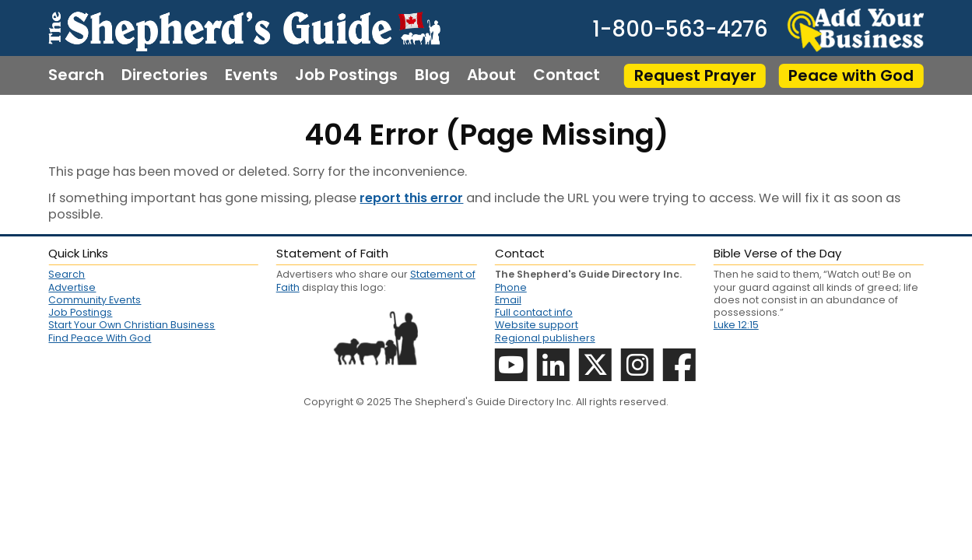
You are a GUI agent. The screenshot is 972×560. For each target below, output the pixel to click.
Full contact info (534, 312)
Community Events (95, 300)
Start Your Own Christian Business (132, 325)
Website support (537, 325)
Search (76, 75)
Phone (511, 287)
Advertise (72, 288)
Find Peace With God (100, 338)
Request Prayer (695, 75)
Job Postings (346, 75)
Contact (567, 75)
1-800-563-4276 (680, 29)
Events (251, 75)
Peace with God (851, 75)
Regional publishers (545, 338)
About (491, 75)
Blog (432, 75)
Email (508, 300)
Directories (165, 75)
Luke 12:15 (736, 325)
